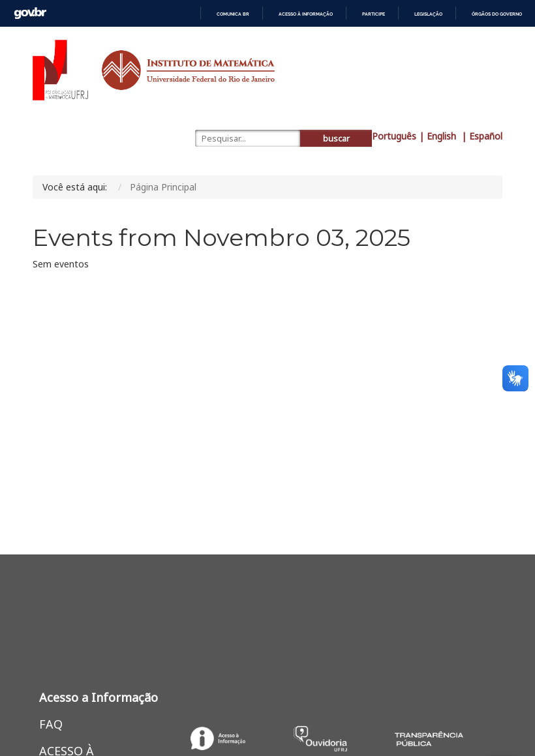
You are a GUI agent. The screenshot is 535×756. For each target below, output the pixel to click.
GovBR (30, 13)
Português (394, 136)
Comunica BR (233, 14)
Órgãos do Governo (497, 14)
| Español (482, 136)
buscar (336, 139)
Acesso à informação (306, 14)
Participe (374, 14)
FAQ (51, 724)
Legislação (428, 14)
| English (439, 136)
